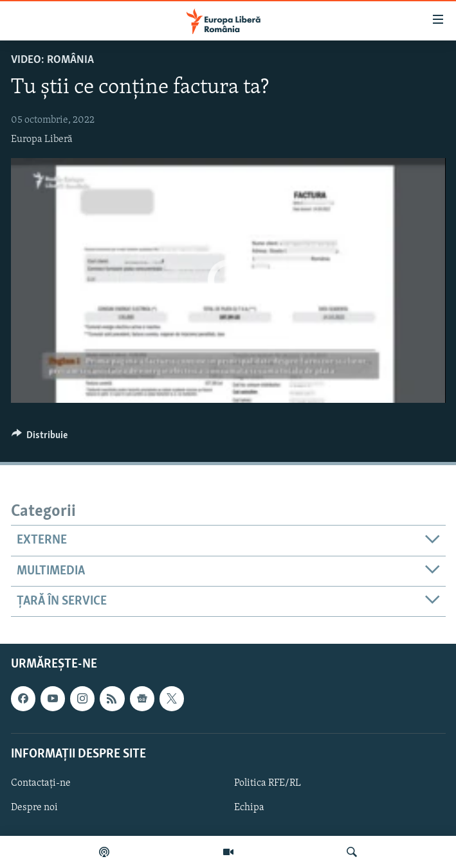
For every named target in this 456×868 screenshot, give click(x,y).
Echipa (249, 808)
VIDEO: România (52, 60)
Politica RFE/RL (268, 783)
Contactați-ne (41, 783)
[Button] (40, 438)
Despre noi (34, 808)
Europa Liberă (42, 139)
